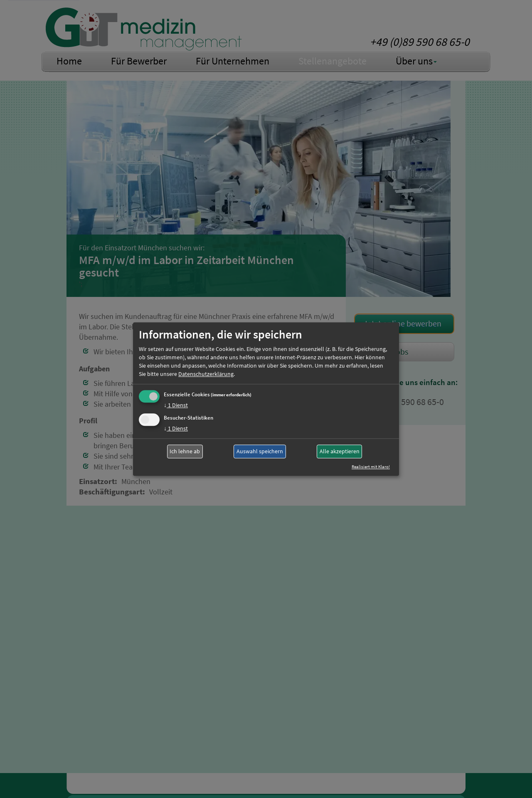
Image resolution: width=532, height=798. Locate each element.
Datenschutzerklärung (206, 374)
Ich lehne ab (185, 452)
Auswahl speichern (260, 452)
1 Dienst (176, 405)
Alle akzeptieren (340, 452)
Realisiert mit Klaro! (371, 467)
